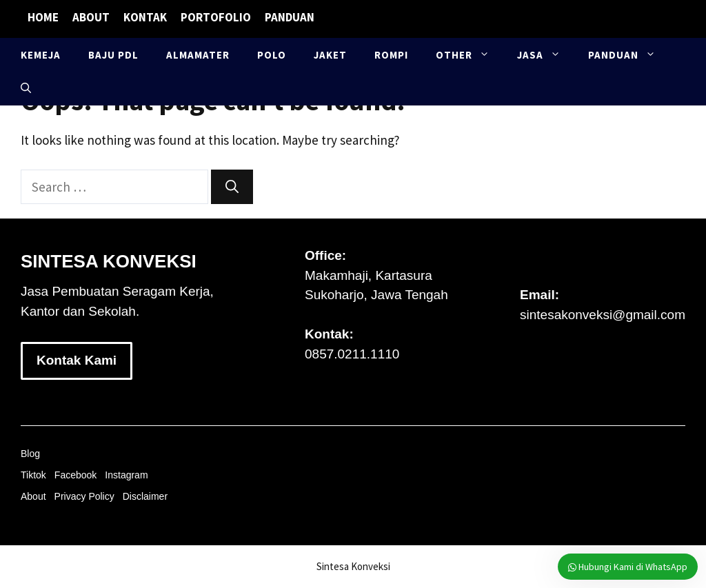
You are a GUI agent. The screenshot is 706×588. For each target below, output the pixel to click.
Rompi (391, 55)
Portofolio (216, 17)
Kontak (145, 17)
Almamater (198, 55)
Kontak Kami (77, 360)
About (91, 17)
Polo (272, 55)
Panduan (290, 17)
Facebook (75, 475)
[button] (26, 89)
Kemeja (41, 55)
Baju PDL (113, 55)
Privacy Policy (84, 496)
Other (470, 55)
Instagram (126, 475)
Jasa (546, 55)
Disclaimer (145, 496)
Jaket (330, 55)
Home (43, 17)
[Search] (232, 187)
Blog (30, 454)
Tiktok (33, 475)
